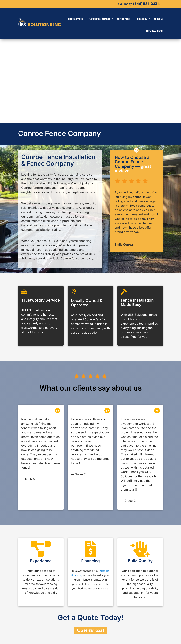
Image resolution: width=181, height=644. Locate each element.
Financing (142, 19)
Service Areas (124, 19)
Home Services (75, 19)
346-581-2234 (93, 547)
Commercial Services (100, 19)
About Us (158, 19)
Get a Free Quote (155, 31)
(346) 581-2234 (146, 4)
